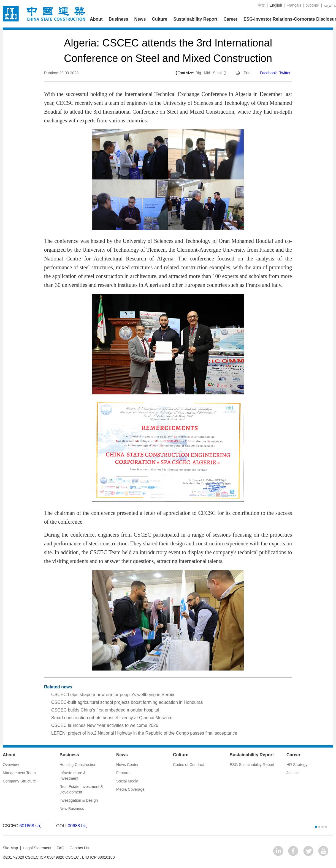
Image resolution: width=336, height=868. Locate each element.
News (140, 19)
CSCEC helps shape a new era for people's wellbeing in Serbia (113, 695)
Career (230, 19)
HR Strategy (297, 765)
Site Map (10, 848)
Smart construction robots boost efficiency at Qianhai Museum (112, 718)
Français (294, 5)
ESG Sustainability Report (252, 765)
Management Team (19, 773)
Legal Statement (37, 848)
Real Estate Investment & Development (81, 789)
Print (248, 73)
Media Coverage (130, 789)
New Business (72, 809)
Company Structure (19, 781)
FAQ (61, 848)
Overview (11, 765)
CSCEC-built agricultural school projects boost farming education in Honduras (127, 702)
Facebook (268, 73)
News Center (127, 765)
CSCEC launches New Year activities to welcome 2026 (105, 725)
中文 (261, 5)
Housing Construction (78, 765)
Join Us (293, 773)
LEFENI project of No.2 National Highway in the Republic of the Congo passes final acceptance (144, 733)
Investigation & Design (79, 800)
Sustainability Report (195, 19)
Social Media (127, 781)
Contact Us (79, 848)
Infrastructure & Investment (73, 776)
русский (312, 5)
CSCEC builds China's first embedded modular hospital (105, 710)
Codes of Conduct (188, 765)
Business (118, 19)
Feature (123, 773)
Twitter (285, 73)
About (96, 19)
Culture (159, 19)
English (276, 5)
